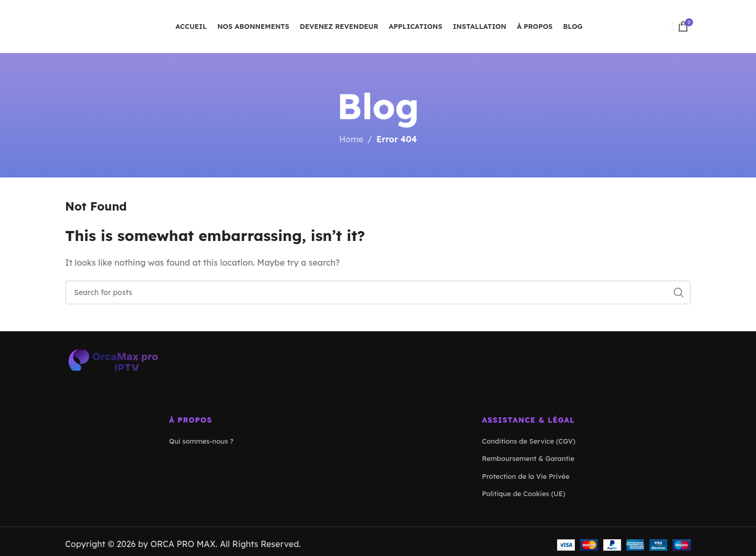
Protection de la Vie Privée (526, 476)
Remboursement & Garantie (528, 458)
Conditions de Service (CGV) (529, 441)
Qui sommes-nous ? (201, 441)
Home (351, 139)
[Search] (378, 292)
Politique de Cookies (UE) (524, 494)
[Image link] (112, 359)
